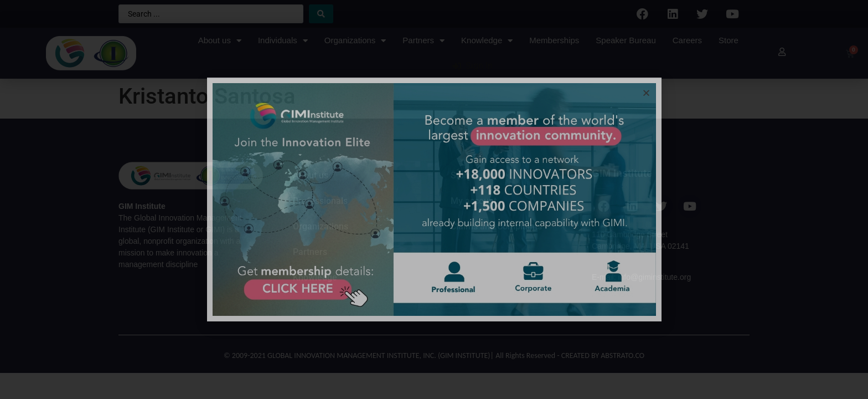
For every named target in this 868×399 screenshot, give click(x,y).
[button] (646, 93)
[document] (434, 199)
